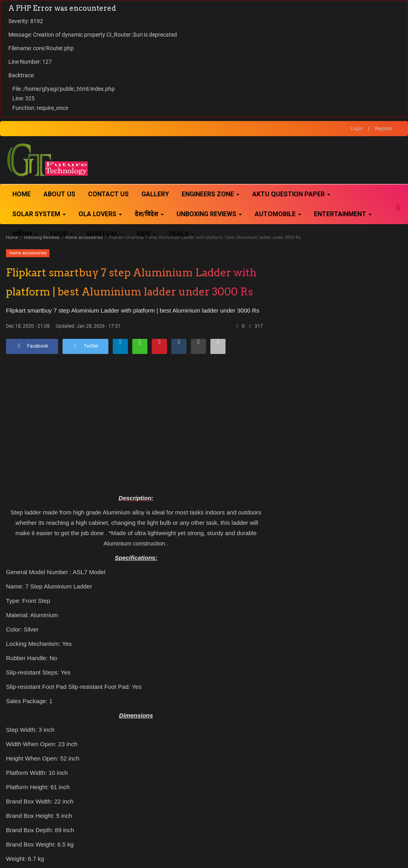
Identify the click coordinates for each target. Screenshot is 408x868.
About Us (59, 194)
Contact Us (108, 194)
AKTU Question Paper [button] (291, 194)
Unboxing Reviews (42, 238)
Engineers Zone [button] (211, 194)
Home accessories (84, 238)
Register (383, 129)
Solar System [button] (39, 214)
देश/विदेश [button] (149, 214)
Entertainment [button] (343, 214)
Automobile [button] (278, 214)
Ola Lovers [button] (100, 214)
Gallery (155, 194)
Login (357, 129)
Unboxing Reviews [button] (209, 214)
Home (22, 194)
